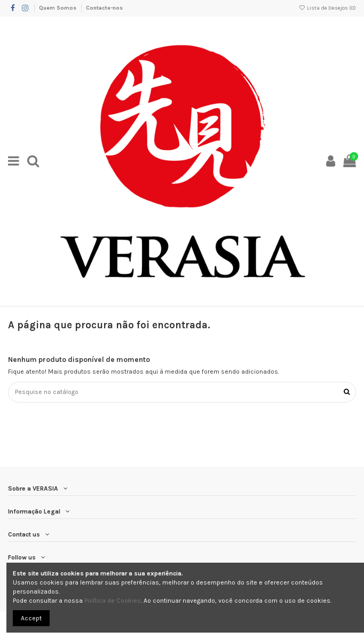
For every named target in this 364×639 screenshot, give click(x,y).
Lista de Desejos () (327, 8)
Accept (31, 618)
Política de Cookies (113, 601)
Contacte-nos (104, 8)
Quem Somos (58, 8)
